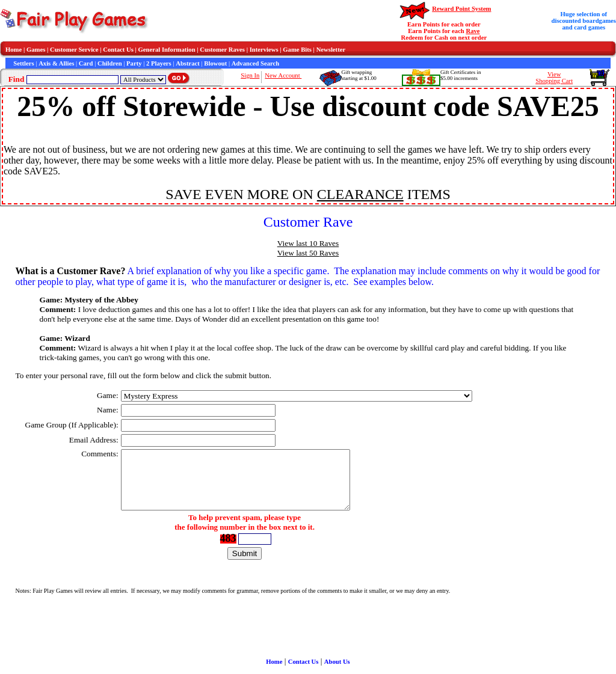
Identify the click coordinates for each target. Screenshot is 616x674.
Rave (473, 31)
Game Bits (297, 50)
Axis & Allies (56, 63)
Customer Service (74, 50)
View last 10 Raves (308, 243)
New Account (283, 75)
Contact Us (118, 50)
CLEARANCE (360, 194)
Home (14, 50)
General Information (167, 50)
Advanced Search (255, 63)
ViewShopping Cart (554, 78)
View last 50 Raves (308, 253)
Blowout (215, 63)
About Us (337, 662)
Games (36, 50)
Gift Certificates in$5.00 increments (460, 75)
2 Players (159, 63)
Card (86, 63)
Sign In (250, 75)
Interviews (264, 50)
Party (134, 63)
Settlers (23, 63)
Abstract (188, 63)
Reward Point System (461, 9)
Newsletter (331, 50)
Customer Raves (222, 50)
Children (110, 63)
